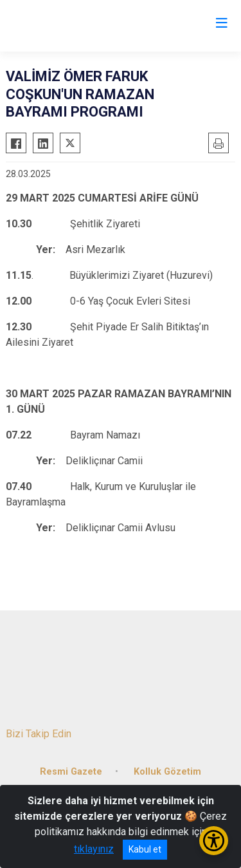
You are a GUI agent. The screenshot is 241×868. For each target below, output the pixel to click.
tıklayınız (94, 849)
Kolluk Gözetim (167, 772)
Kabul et (145, 849)
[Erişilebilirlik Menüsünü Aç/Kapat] (214, 841)
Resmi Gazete (71, 772)
